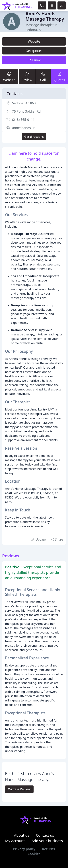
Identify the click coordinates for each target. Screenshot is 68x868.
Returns (49, 849)
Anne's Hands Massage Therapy (45, 16)
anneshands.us (24, 128)
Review (27, 76)
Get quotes (34, 51)
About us (22, 835)
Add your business (47, 841)
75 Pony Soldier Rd (26, 111)
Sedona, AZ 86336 (26, 103)
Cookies (34, 854)
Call (43, 76)
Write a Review (19, 789)
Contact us (45, 835)
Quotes (59, 76)
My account (15, 841)
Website (34, 41)
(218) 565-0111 (23, 120)
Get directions (34, 137)
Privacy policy (24, 849)
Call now (34, 60)
